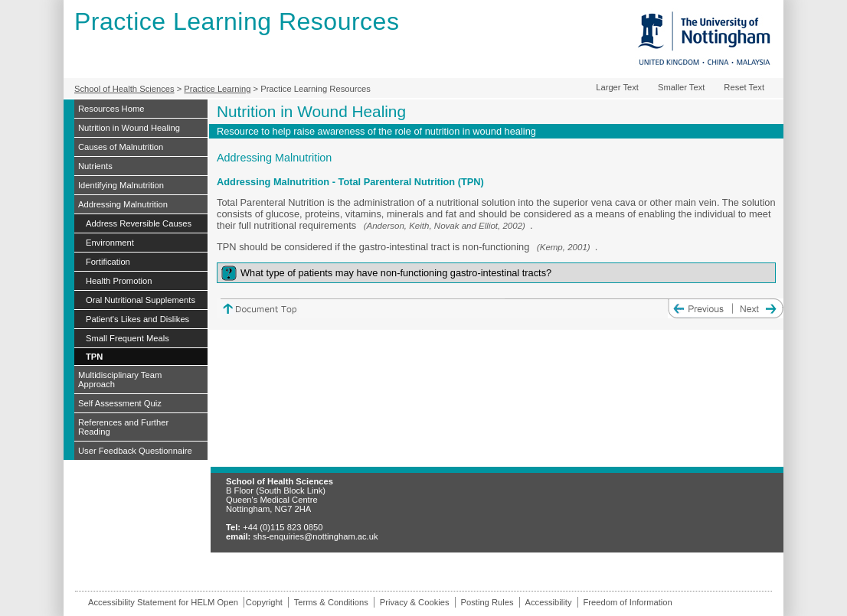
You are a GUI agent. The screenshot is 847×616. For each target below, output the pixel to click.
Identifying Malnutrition (121, 185)
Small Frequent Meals (128, 338)
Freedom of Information (628, 602)
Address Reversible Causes (139, 223)
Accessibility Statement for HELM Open (163, 602)
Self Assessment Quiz (120, 403)
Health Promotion (119, 281)
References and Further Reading (123, 427)
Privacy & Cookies (415, 602)
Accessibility (549, 602)
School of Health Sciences (124, 89)
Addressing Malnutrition (123, 204)
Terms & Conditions (331, 602)
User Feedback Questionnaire (135, 451)
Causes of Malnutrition (121, 147)
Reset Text (744, 87)
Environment (110, 243)
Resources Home (111, 109)
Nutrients (95, 166)
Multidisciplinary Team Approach (120, 380)
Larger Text (617, 87)
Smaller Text (681, 87)
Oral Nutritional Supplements (141, 300)
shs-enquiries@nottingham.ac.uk (315, 536)
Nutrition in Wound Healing (129, 128)
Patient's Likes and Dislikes (137, 319)
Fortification (108, 262)
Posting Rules (487, 602)
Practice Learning (217, 89)
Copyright (264, 602)
